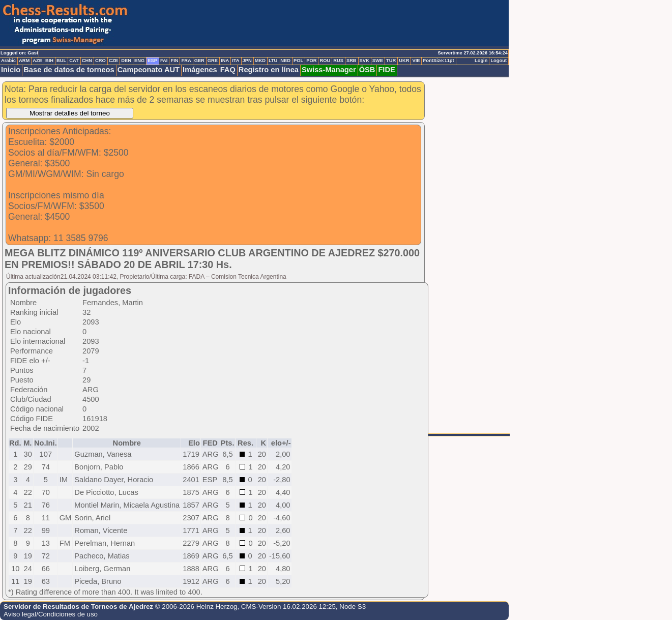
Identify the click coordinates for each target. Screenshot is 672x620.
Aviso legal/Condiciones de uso (51, 614)
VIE (416, 61)
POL (298, 61)
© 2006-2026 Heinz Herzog (196, 607)
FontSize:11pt (438, 61)
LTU (273, 61)
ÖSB (367, 70)
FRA (186, 61)
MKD (260, 61)
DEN (126, 61)
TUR (391, 61)
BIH (49, 61)
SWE (378, 61)
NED (285, 61)
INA (225, 61)
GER (199, 61)
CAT (74, 61)
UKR (404, 61)
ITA (236, 61)
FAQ (228, 70)
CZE (114, 61)
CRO (100, 61)
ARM (24, 61)
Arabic (8, 61)
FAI (164, 61)
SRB (352, 61)
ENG (139, 61)
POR (311, 61)
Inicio (11, 70)
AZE (37, 61)
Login (481, 61)
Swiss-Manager (329, 70)
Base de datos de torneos (69, 70)
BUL (61, 61)
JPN (247, 61)
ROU (325, 61)
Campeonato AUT (149, 70)
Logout (499, 61)
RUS (338, 61)
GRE (213, 61)
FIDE (386, 70)
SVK (364, 61)
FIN (174, 61)
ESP (152, 61)
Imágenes (200, 70)
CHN (87, 61)
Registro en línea (269, 70)
